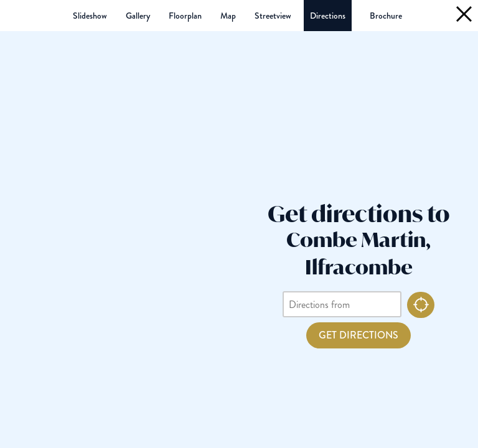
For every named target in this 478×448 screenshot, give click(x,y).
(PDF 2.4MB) (386, 16)
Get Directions (358, 335)
